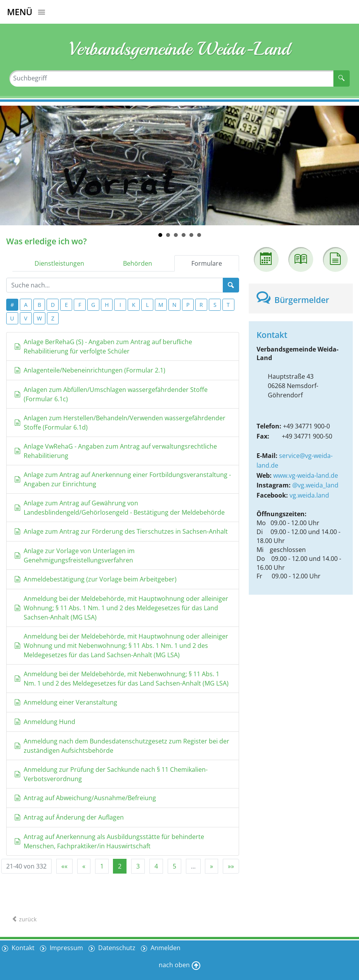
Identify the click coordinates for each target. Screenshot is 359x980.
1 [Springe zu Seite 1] (102, 866)
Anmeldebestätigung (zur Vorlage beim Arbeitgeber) (95, 579)
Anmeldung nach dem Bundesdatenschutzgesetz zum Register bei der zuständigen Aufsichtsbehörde (122, 746)
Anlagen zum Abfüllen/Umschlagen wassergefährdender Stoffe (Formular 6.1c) (111, 394)
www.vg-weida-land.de (306, 475)
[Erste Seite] (64, 866)
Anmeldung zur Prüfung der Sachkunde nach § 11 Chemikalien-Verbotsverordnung (111, 774)
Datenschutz (116, 948)
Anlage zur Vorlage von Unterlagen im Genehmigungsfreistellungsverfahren (75, 555)
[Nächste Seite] (212, 866)
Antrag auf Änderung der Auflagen (69, 817)
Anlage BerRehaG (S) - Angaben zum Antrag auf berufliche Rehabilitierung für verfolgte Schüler (103, 346)
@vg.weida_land (315, 485)
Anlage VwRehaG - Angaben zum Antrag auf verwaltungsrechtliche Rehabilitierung (116, 451)
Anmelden (165, 948)
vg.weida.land (309, 495)
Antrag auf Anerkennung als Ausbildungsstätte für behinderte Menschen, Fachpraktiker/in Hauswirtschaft (109, 841)
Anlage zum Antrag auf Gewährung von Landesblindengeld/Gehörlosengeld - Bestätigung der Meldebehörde (120, 508)
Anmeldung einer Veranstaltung (66, 702)
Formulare (207, 263)
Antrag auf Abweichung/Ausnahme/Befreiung (85, 798)
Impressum (66, 948)
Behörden (138, 263)
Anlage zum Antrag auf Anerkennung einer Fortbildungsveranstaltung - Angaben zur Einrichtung (123, 479)
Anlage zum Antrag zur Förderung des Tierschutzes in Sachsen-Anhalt (121, 531)
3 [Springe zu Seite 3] (138, 866)
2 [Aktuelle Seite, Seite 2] (120, 866)
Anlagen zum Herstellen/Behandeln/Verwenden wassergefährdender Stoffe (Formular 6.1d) (120, 423)
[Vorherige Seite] (84, 866)
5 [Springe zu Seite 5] (174, 866)
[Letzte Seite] (231, 866)
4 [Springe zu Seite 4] (156, 866)
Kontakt (22, 948)
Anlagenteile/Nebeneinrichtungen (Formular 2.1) (90, 370)
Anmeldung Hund (45, 722)
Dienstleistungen (59, 263)
